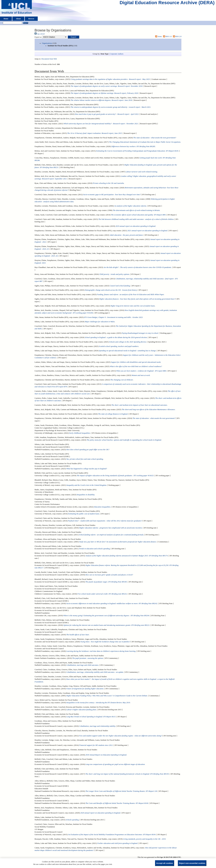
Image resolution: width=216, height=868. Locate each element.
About (18, 19)
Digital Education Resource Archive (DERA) (167, 3)
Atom (158, 36)
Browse (31, 19)
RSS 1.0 (167, 36)
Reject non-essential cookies (192, 863)
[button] (74, 37)
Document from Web (49, 59)
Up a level (40, 34)
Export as (38, 37)
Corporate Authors (117, 54)
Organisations (47, 43)
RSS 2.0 (177, 36)
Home (6, 19)
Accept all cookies (165, 863)
